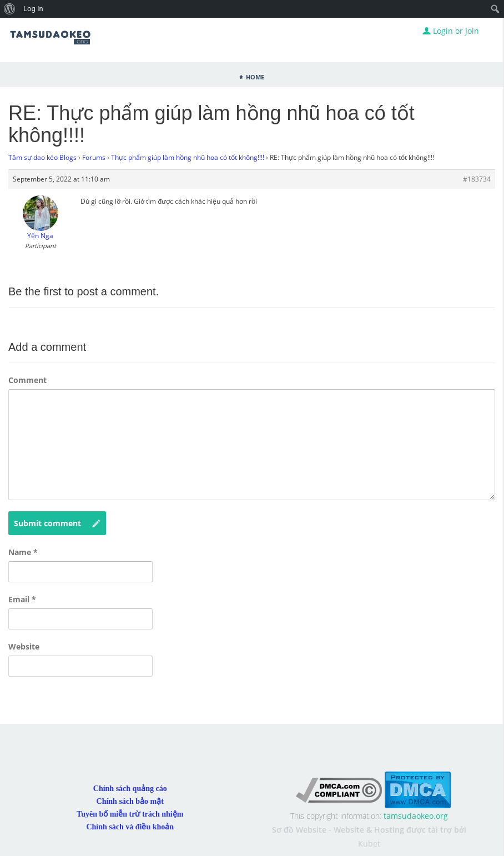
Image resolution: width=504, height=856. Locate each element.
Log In (33, 9)
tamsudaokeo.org (416, 816)
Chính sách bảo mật (130, 801)
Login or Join (451, 31)
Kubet (369, 844)
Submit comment (57, 523)
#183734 (477, 179)
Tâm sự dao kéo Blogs (42, 157)
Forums (94, 157)
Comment (27, 380)
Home (255, 76)
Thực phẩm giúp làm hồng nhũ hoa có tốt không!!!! (188, 157)
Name (23, 552)
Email (22, 599)
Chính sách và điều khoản (130, 827)
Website (24, 646)
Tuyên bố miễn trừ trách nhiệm (130, 814)
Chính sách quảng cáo (130, 789)
